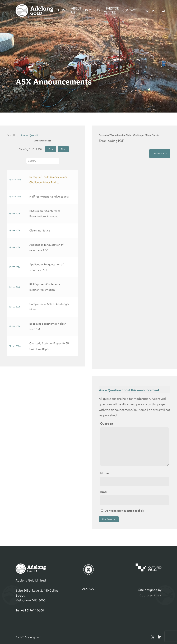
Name (105, 473)
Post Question (109, 519)
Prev (51, 149)
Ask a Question (31, 135)
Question (107, 424)
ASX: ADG (88, 589)
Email (104, 492)
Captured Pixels (150, 595)
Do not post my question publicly (122, 511)
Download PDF (160, 154)
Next (63, 149)
